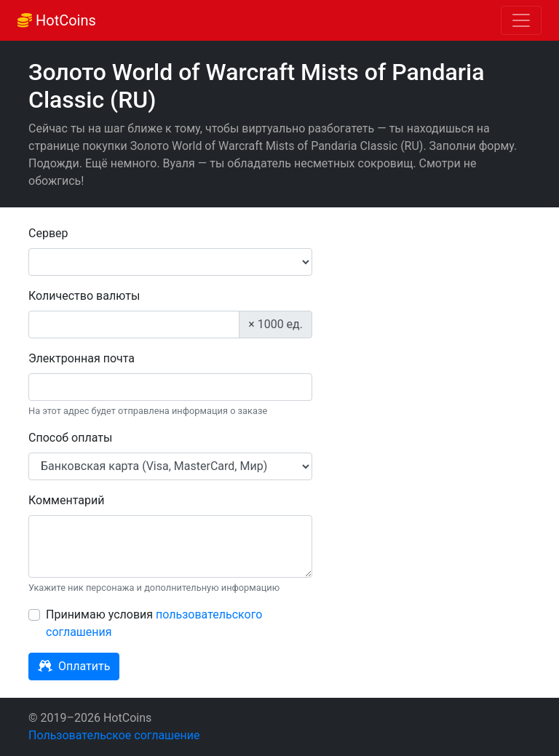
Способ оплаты (70, 438)
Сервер (48, 233)
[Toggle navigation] (521, 20)
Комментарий (66, 500)
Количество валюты (84, 296)
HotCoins (57, 20)
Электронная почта (82, 358)
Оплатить (74, 666)
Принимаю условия (154, 623)
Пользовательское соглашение (114, 735)
